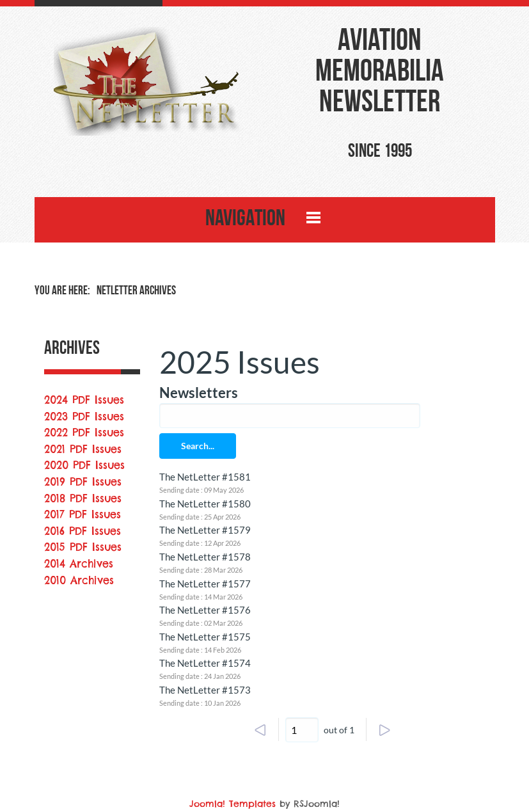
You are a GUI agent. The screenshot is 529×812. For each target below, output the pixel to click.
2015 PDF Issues (83, 547)
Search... (198, 446)
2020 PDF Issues (84, 465)
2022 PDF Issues (84, 433)
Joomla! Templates (233, 804)
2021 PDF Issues (83, 449)
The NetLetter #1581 (205, 477)
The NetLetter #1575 (205, 637)
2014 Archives (79, 564)
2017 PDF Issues (83, 514)
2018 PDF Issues (83, 498)
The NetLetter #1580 (205, 504)
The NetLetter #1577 (205, 584)
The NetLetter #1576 (205, 610)
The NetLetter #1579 (205, 530)
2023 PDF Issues (84, 417)
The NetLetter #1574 (205, 663)
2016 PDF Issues (83, 531)
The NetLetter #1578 (205, 557)
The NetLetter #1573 (205, 690)
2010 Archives (79, 580)
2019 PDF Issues (83, 482)
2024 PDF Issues (84, 400)
